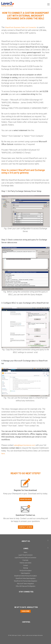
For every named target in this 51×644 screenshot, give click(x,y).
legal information (39, 635)
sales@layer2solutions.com (25, 445)
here (3, 453)
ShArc (25, 552)
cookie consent (29, 635)
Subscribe (25, 611)
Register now (25, 499)
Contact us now (25, 527)
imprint (24, 635)
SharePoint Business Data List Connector (22, 27)
